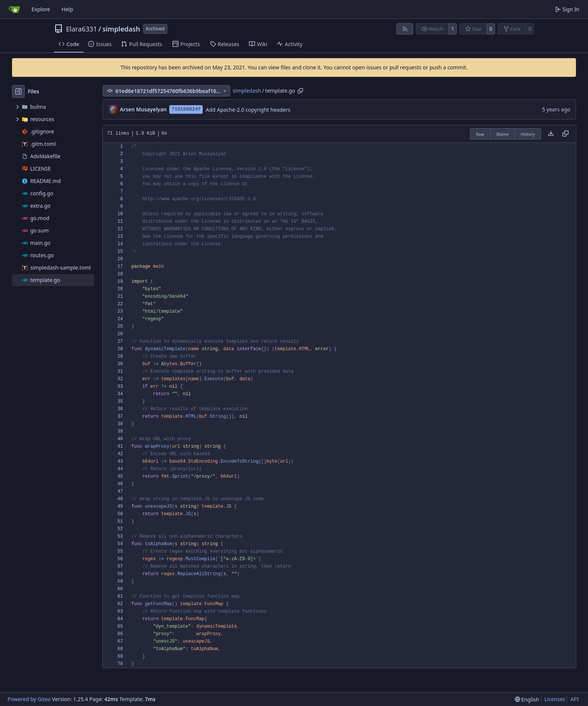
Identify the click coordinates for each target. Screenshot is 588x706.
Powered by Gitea (29, 699)
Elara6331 (82, 29)
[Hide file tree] (18, 91)
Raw (480, 134)
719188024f (186, 109)
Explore (41, 9)
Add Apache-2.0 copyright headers (248, 110)
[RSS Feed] (405, 29)
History (528, 134)
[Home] (14, 9)
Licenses (555, 699)
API (574, 699)
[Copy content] (565, 134)
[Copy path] (300, 91)
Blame (503, 134)
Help (67, 9)
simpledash (121, 29)
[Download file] (551, 134)
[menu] (527, 699)
